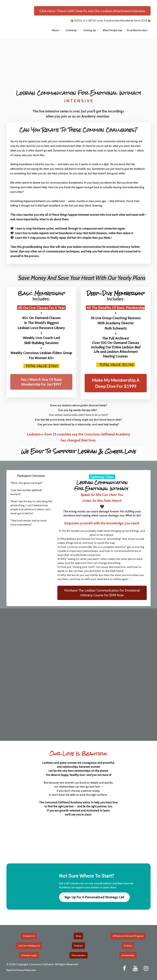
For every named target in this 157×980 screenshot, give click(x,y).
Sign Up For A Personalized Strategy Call (94, 897)
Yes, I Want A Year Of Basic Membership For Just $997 (41, 382)
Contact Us (29, 936)
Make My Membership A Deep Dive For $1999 (116, 383)
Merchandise (78, 955)
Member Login (29, 955)
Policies (128, 946)
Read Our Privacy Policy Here (21, 970)
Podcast (78, 946)
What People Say (112, 30)
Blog (78, 936)
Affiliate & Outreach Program (128, 936)
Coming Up (90, 30)
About (55, 30)
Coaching (71, 30)
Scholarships (128, 955)
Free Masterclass (137, 30)
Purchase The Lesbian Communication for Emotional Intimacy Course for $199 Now (102, 593)
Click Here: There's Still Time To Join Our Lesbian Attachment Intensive (92, 11)
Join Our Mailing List (29, 946)
